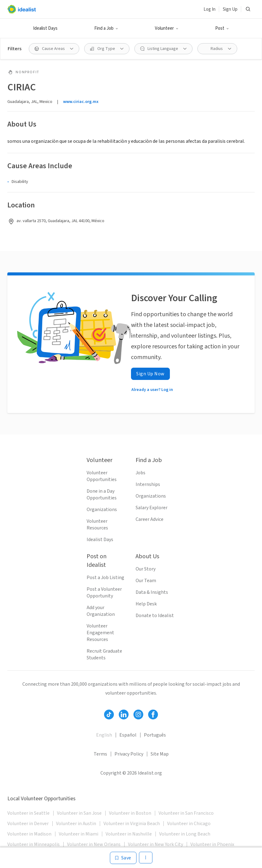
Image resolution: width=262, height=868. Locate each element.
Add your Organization (101, 611)
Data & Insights (152, 592)
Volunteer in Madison (29, 834)
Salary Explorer (152, 508)
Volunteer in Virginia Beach (132, 824)
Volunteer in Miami (79, 834)
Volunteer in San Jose (79, 813)
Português (155, 735)
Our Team (146, 581)
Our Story (146, 569)
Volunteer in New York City (155, 844)
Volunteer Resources (97, 525)
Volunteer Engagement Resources (100, 633)
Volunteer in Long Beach (185, 834)
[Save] (123, 858)
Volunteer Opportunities (102, 476)
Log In (210, 9)
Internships (148, 484)
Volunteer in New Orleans (94, 844)
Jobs (140, 473)
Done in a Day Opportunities (102, 495)
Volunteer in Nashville (129, 834)
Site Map (160, 754)
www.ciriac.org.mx (81, 102)
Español (128, 735)
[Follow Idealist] (109, 714)
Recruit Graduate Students (104, 654)
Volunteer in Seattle (28, 813)
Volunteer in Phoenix (212, 844)
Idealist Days (45, 28)
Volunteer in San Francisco (186, 813)
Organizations (102, 510)
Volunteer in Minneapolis (34, 844)
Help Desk (146, 604)
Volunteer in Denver (28, 824)
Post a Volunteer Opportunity (104, 593)
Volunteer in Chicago (189, 824)
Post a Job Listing (105, 578)
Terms (100, 754)
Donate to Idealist (155, 616)
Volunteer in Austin (76, 824)
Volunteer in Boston (130, 813)
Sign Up (230, 9)
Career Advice (150, 519)
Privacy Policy (129, 754)
